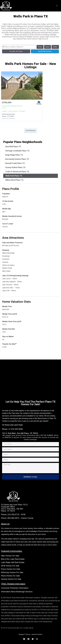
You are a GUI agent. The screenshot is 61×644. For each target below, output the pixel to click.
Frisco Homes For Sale (11, 569)
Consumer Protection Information (15, 588)
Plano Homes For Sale (10, 576)
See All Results (30, 131)
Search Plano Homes (45, 51)
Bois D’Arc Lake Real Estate (13, 559)
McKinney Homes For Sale (12, 572)
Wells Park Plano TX (14, 176)
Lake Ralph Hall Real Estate (13, 562)
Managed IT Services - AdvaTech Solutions (31, 634)
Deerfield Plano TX (13, 147)
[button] (57, 6)
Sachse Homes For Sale (11, 579)
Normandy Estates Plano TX (17, 159)
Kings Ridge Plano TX (14, 155)
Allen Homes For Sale (10, 556)
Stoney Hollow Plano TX (15, 167)
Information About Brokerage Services (17, 592)
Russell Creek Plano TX (15, 163)
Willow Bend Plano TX (14, 180)
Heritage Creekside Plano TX (17, 151)
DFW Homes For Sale (10, 566)
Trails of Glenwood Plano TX (17, 172)
